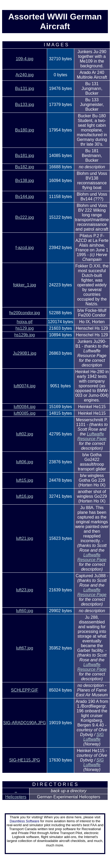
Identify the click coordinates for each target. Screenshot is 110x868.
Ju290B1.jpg (25, 353)
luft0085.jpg (25, 413)
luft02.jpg (25, 434)
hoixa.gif (25, 322)
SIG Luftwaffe (94, 737)
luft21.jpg (25, 538)
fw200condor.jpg (25, 313)
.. (16, 791)
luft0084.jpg (25, 407)
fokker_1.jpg (25, 285)
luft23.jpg (25, 590)
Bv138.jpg (25, 181)
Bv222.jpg (25, 217)
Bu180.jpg (24, 130)
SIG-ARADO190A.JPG (25, 723)
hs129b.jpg (24, 335)
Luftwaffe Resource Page (92, 436)
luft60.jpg (25, 611)
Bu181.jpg (24, 156)
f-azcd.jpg (25, 248)
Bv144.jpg (25, 197)
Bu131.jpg (24, 88)
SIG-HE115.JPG (25, 760)
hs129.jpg (25, 328)
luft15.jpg (25, 480)
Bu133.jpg (24, 105)
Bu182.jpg (24, 167)
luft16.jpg (25, 496)
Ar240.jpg (25, 75)
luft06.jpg (25, 462)
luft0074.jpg (25, 386)
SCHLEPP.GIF (24, 690)
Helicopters (16, 797)
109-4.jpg (25, 59)
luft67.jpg (25, 648)
